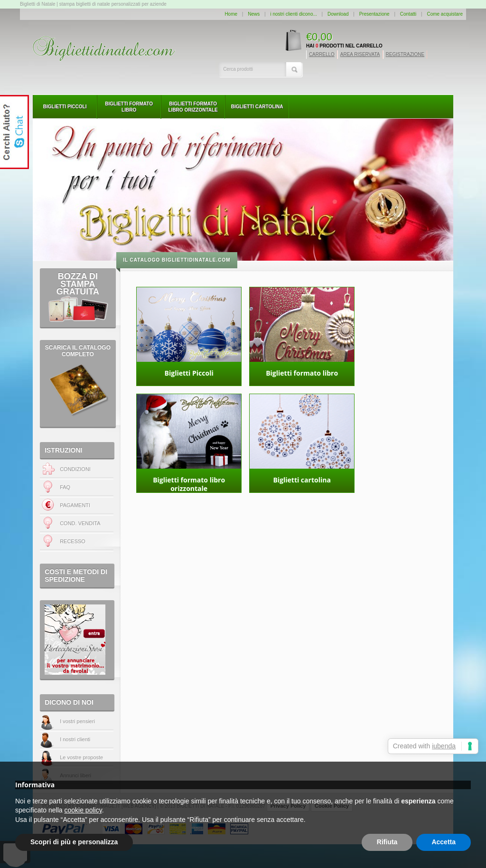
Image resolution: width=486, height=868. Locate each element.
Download (338, 14)
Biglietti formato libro (129, 107)
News (254, 14)
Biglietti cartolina (257, 107)
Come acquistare (445, 14)
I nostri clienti (75, 739)
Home (231, 14)
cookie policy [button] (83, 810)
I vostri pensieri (77, 721)
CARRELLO (322, 54)
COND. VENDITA (80, 523)
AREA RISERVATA (360, 54)
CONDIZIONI (65, 469)
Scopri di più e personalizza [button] (74, 842)
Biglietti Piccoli (65, 107)
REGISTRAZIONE (405, 54)
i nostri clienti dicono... (293, 14)
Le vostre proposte (81, 757)
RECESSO (73, 541)
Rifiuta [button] (387, 842)
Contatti (408, 14)
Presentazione (374, 14)
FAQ (55, 487)
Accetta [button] (444, 842)
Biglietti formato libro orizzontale (193, 107)
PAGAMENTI (65, 505)
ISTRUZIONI (63, 450)
